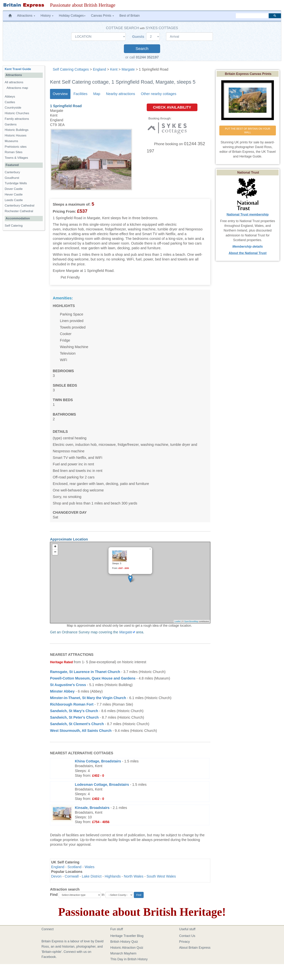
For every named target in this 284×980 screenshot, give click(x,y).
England (100, 69)
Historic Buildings (17, 130)
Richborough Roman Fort (72, 704)
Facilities (81, 94)
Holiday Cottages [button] (72, 16)
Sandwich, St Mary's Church (74, 711)
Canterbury (12, 172)
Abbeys (10, 97)
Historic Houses (16, 135)
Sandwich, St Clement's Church (77, 724)
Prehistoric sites (16, 147)
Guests (139, 37)
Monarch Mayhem (123, 953)
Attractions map (17, 88)
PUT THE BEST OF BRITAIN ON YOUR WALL (248, 131)
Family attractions (17, 119)
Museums (11, 141)
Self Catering (14, 226)
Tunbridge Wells (16, 183)
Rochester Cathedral (19, 211)
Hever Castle (14, 194)
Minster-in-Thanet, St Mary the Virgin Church (88, 698)
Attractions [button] (26, 16)
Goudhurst (12, 178)
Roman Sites (14, 152)
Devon (56, 876)
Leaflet (178, 621)
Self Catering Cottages (71, 69)
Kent (114, 69)
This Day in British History (129, 959)
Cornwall (72, 876)
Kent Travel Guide (18, 69)
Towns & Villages (16, 158)
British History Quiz (124, 942)
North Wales (134, 876)
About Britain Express (195, 948)
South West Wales (161, 876)
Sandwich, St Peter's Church (74, 717)
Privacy (184, 942)
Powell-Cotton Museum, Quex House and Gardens (93, 678)
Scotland (75, 867)
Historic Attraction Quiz (127, 948)
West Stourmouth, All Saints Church (81, 731)
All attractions (14, 82)
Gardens (11, 124)
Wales (89, 867)
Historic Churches (17, 113)
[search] (252, 16)
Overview (60, 94)
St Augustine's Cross (68, 685)
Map (97, 94)
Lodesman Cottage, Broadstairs (102, 785)
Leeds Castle (14, 200)
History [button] (47, 16)
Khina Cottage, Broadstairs (98, 761)
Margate (128, 69)
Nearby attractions (121, 94)
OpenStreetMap (191, 621)
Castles (10, 102)
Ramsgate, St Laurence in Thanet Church (85, 672)
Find (54, 895)
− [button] (55, 552)
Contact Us (187, 936)
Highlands (113, 876)
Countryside (13, 108)
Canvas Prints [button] (102, 16)
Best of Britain (130, 16)
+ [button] (55, 547)
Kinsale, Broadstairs (92, 808)
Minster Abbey (62, 691)
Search (142, 49)
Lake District (92, 876)
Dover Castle (14, 189)
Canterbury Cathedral (19, 206)
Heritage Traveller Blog (127, 936)
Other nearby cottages (159, 94)
